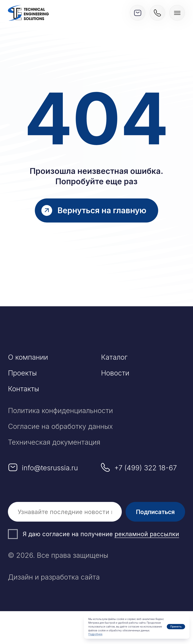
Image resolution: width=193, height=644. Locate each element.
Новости (115, 373)
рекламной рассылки (147, 534)
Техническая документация (54, 442)
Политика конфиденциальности (60, 411)
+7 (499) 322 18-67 (146, 468)
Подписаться (155, 512)
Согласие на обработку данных (60, 426)
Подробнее (95, 634)
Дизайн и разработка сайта (54, 577)
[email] (65, 512)
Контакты (23, 389)
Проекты (22, 373)
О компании (28, 357)
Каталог (114, 357)
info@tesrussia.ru (50, 468)
